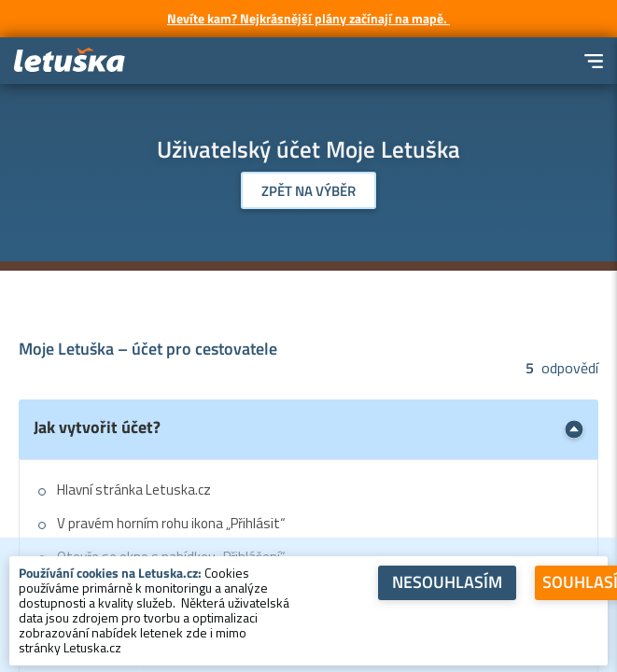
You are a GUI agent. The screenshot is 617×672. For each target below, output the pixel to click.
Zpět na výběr (308, 191)
